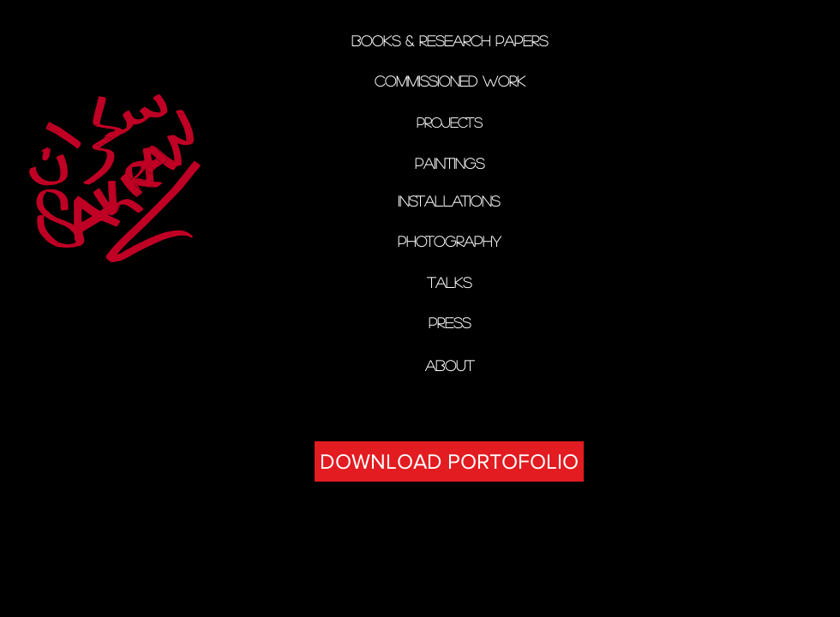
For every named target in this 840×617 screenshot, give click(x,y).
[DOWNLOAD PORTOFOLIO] (449, 461)
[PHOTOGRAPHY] (449, 241)
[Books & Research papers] (449, 41)
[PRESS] (450, 323)
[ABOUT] (450, 365)
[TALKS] (449, 282)
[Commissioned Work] (450, 81)
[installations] (449, 201)
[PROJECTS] (450, 123)
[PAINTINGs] (449, 164)
